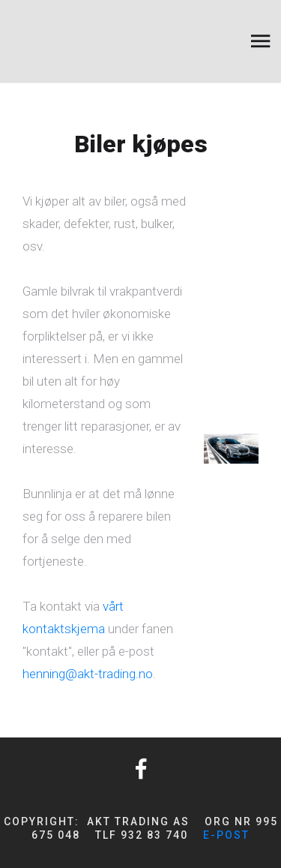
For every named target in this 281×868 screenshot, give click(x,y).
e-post (226, 835)
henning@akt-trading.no (88, 674)
